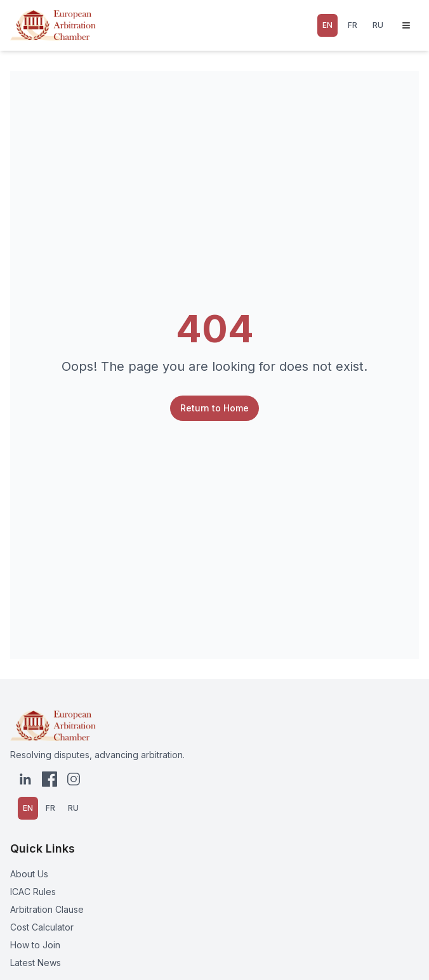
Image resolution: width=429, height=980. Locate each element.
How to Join (35, 945)
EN (327, 25)
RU (378, 25)
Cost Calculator (42, 927)
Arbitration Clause (47, 909)
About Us (29, 874)
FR (353, 25)
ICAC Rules (33, 892)
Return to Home (214, 408)
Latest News (36, 963)
